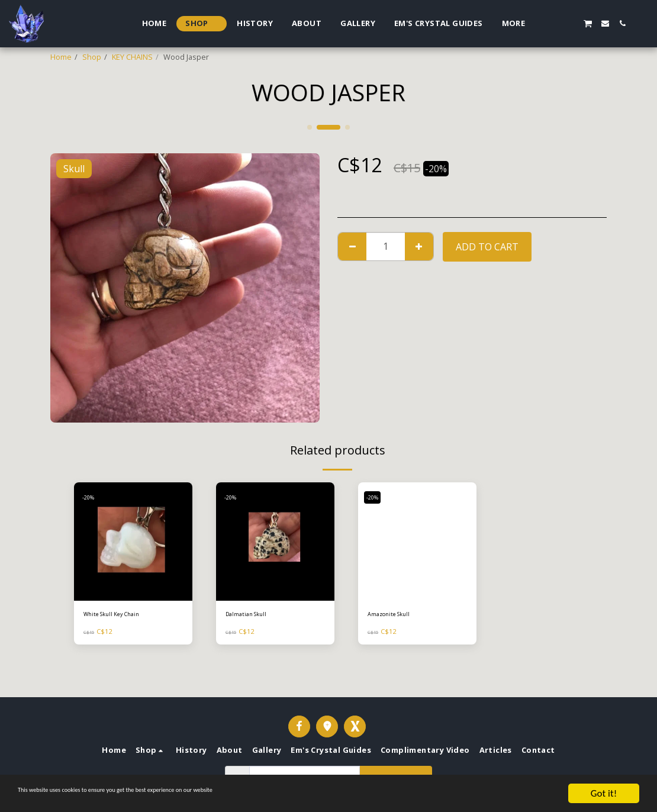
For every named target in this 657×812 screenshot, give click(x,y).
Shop (92, 57)
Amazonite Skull (396, 616)
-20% (91, 497)
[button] (553, 23)
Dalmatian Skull (252, 616)
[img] (133, 542)
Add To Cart (487, 247)
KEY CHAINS (132, 57)
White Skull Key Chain (121, 616)
